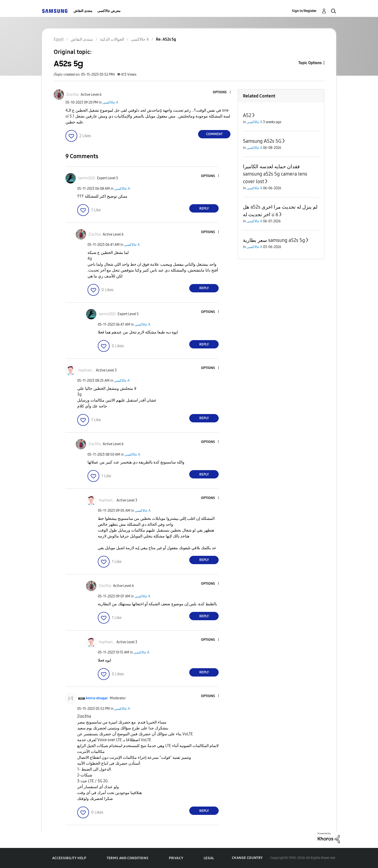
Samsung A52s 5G (262, 141)
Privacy (176, 858)
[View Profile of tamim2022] (87, 178)
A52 (247, 115)
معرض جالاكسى (109, 11)
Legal (209, 858)
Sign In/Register (304, 11)
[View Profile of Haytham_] (86, 370)
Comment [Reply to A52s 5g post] (214, 134)
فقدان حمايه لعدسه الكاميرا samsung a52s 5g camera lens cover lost (275, 174)
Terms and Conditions (127, 858)
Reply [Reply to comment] (204, 208)
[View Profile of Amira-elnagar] (97, 698)
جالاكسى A (110, 102)
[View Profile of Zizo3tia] (73, 95)
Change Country (247, 858)
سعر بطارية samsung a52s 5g (274, 240)
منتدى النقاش (83, 11)
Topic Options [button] (310, 63)
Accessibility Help (69, 858)
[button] (222, 92)
